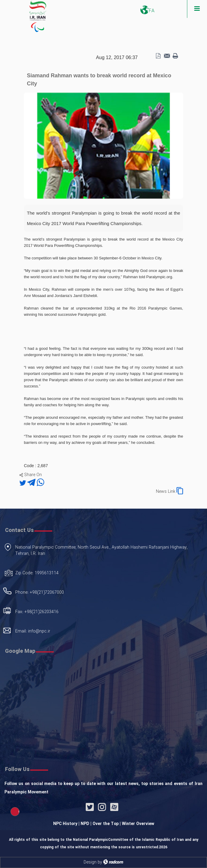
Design (90, 862)
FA (152, 11)
